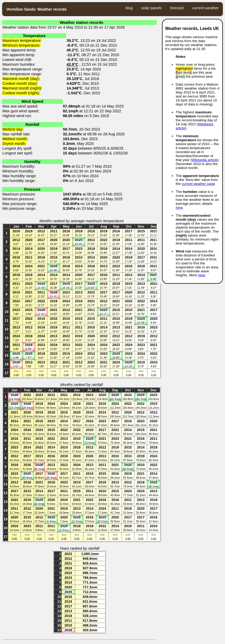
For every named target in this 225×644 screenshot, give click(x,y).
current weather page (198, 184)
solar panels (151, 8)
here (179, 208)
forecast (177, 8)
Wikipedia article (204, 160)
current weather (205, 8)
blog (129, 8)
